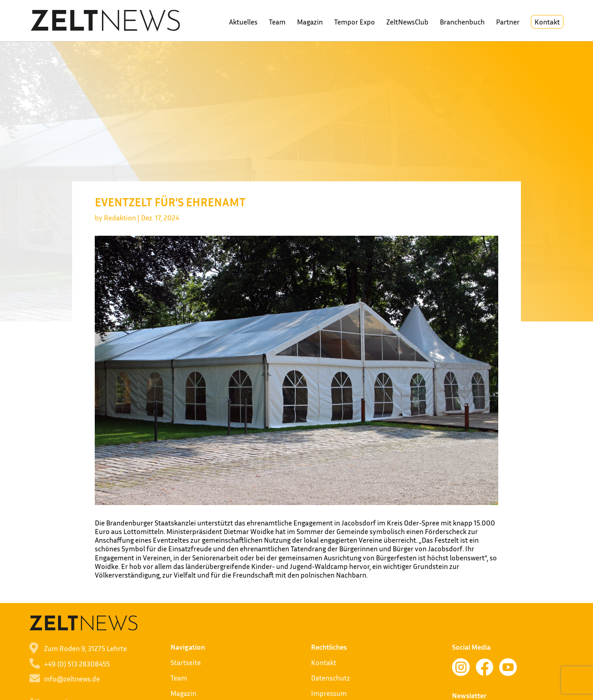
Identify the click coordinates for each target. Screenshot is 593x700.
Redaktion (120, 218)
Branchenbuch (462, 22)
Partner (508, 22)
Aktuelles (243, 22)
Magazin (310, 22)
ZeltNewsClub (407, 22)
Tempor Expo (355, 22)
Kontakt (547, 22)
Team (277, 22)
